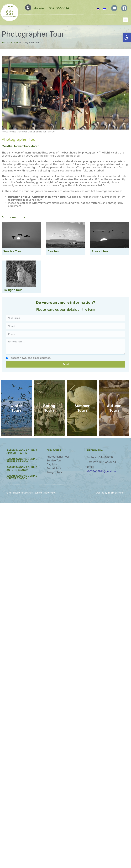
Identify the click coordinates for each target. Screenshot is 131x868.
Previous (6, 95)
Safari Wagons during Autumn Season (22, 469)
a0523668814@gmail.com (102, 471)
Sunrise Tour (12, 251)
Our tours (13, 42)
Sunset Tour (100, 251)
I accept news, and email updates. (30, 358)
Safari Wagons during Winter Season (22, 477)
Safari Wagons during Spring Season (22, 452)
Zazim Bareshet (116, 493)
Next (125, 95)
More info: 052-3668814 (51, 8)
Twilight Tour (13, 290)
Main (4, 42)
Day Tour (54, 251)
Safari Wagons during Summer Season (22, 460)
